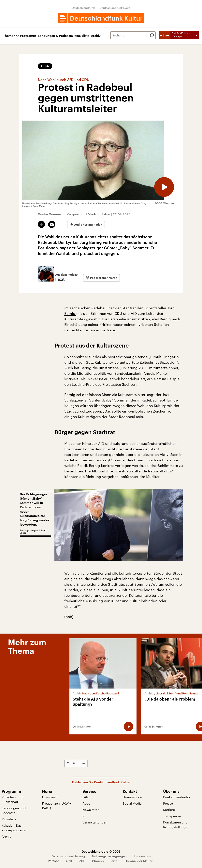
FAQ (86, 797)
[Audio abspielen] (164, 187)
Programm (28, 36)
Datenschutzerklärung (68, 856)
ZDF (82, 861)
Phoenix (98, 861)
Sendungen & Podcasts (55, 36)
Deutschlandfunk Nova (115, 8)
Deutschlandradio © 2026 (101, 851)
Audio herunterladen (88, 224)
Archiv (96, 36)
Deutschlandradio (176, 797)
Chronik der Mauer (138, 861)
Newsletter (91, 810)
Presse (168, 803)
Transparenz (172, 816)
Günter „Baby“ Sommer (109, 400)
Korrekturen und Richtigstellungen (176, 825)
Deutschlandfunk (83, 8)
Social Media (132, 803)
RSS (85, 816)
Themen (9, 36)
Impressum (142, 856)
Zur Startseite (76, 763)
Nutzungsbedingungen (109, 856)
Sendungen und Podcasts (14, 810)
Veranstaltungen (95, 822)
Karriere (169, 810)
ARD (69, 861)
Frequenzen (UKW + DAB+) (57, 806)
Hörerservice (132, 797)
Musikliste (82, 36)
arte (114, 861)
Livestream (50, 797)
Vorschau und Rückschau (12, 799)
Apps (86, 803)
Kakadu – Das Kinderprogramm (14, 828)
